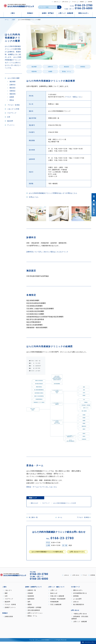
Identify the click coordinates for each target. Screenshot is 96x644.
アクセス (73, 2)
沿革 (8, 117)
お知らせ (55, 2)
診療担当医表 (94, 197)
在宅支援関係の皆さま (79, 596)
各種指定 (11, 91)
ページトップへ (88, 642)
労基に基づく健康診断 (56, 598)
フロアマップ (10, 113)
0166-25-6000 (84, 8)
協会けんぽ (53, 596)
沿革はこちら (32, 197)
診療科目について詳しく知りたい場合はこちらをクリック (47, 252)
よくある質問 (76, 601)
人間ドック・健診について (56, 589)
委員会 (11, 100)
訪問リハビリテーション (34, 615)
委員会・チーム (67, 71)
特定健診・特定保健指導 (56, 601)
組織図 (11, 97)
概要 (5, 596)
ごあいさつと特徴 (12, 109)
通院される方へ (83, 14)
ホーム (7, 20)
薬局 (28, 604)
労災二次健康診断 (54, 607)
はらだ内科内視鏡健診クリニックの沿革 (72, 503)
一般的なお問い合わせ (79, 616)
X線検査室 (30, 598)
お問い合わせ (64, 2)
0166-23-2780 (84, 5)
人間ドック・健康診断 (66, 14)
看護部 (29, 607)
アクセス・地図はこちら (73, 97)
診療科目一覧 (30, 593)
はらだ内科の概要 (12, 78)
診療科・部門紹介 (48, 14)
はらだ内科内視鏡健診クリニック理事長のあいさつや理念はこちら (52, 193)
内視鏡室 (29, 596)
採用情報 (89, 2)
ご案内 (13, 14)
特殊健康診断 (53, 604)
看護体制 (11, 94)
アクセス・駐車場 (12, 105)
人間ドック (53, 593)
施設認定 (11, 88)
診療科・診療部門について (33, 589)
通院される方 (35, 503)
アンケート (10, 125)
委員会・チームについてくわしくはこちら (42, 487)
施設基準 (9, 121)
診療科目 (11, 85)
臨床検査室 (30, 601)
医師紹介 (81, 2)
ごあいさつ (7, 593)
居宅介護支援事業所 (32, 613)
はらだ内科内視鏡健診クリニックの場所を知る (48, 552)
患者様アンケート (9, 610)
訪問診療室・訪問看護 (33, 610)
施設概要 (11, 82)
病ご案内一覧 (32, 517)
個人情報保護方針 (78, 607)
